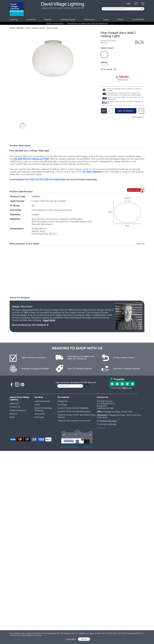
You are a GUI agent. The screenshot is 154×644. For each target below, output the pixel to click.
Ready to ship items (55, 23)
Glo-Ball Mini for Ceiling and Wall (31, 159)
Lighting (14, 20)
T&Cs (134, 95)
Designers (63, 401)
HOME (12, 28)
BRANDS (20, 28)
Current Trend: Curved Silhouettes (74, 411)
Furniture (31, 20)
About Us (14, 404)
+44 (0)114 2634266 (107, 424)
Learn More (71, 639)
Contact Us (15, 407)
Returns (13, 414)
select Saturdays (109, 421)
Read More (49, 320)
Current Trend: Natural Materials (73, 408)
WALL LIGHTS (52, 28)
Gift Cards (39, 417)
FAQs (109, 99)
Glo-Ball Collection (92, 172)
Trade (37, 405)
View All (140, 244)
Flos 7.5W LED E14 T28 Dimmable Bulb (45, 179)
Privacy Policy (88, 447)
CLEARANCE (138, 20)
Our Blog (62, 405)
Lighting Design (42, 401)
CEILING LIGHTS (38, 28)
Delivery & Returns (138, 117)
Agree (84, 639)
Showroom (89, 20)
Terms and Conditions (69, 447)
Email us (101, 428)
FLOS (28, 28)
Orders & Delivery (18, 410)
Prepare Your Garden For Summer (74, 421)
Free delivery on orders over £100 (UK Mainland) (87, 23)
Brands (48, 20)
